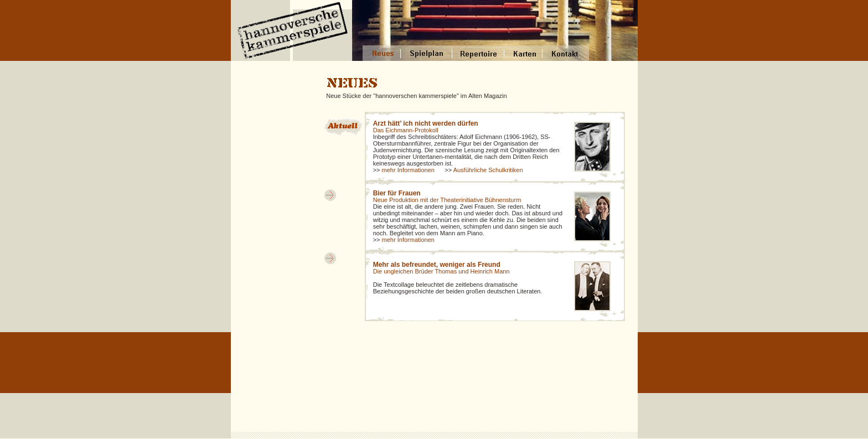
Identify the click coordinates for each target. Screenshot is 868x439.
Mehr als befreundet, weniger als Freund (437, 265)
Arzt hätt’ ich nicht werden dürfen (426, 123)
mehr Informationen (408, 170)
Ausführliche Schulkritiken (488, 170)
